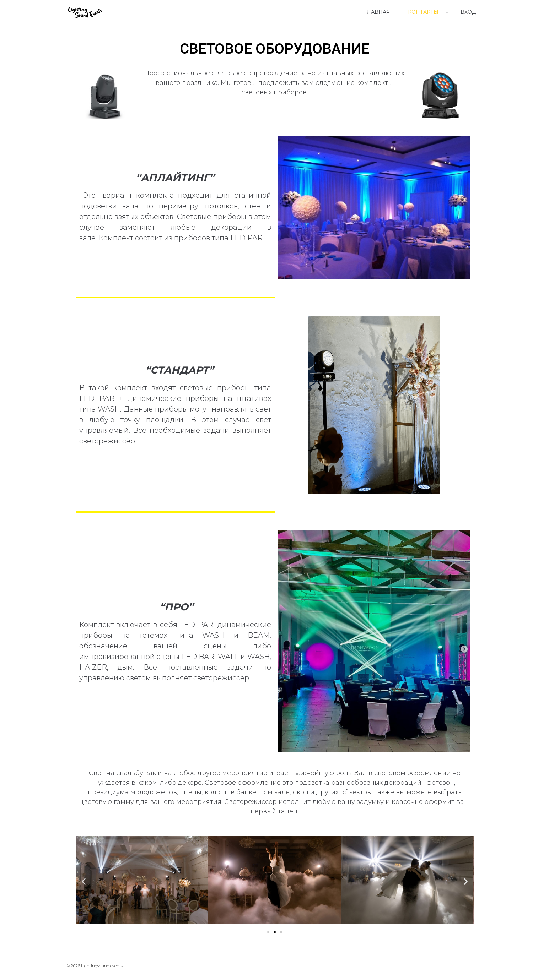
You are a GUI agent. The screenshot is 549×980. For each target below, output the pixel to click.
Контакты (423, 12)
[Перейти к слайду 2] (275, 932)
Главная (377, 12)
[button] (84, 881)
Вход (468, 12)
